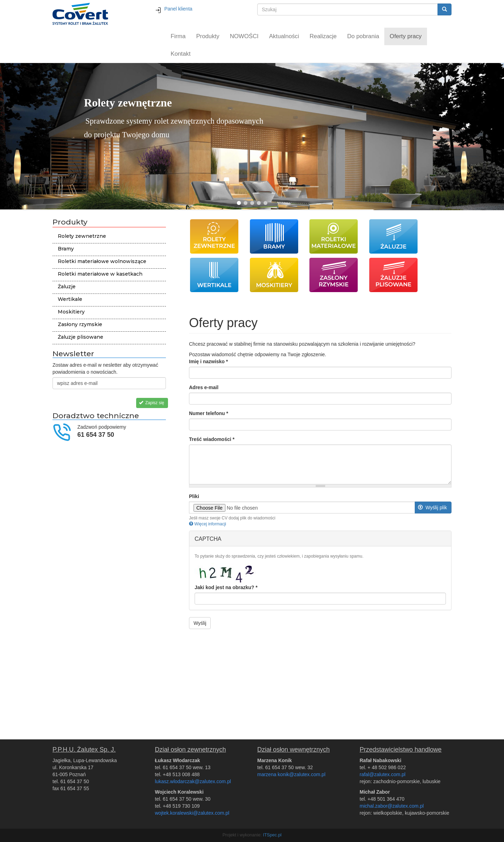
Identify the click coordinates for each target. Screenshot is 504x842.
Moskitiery (71, 312)
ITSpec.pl (272, 835)
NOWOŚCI (244, 36)
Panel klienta (174, 9)
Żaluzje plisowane (80, 337)
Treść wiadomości (212, 439)
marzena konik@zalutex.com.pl (291, 774)
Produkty (208, 36)
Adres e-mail (204, 387)
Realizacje (323, 36)
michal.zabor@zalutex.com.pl (392, 806)
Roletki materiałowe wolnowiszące (102, 261)
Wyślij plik (432, 508)
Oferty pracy (405, 36)
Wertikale (70, 299)
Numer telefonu (209, 413)
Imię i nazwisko (208, 361)
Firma (178, 36)
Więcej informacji (208, 524)
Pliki (194, 496)
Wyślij (200, 623)
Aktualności (284, 36)
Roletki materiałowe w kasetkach (100, 274)
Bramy (66, 249)
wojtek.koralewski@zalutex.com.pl (192, 813)
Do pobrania (363, 36)
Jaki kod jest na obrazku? (226, 587)
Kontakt (181, 54)
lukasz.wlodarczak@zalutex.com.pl (193, 781)
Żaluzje (67, 287)
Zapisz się (152, 403)
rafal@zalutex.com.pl (383, 774)
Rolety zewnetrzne (82, 236)
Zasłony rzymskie (80, 324)
